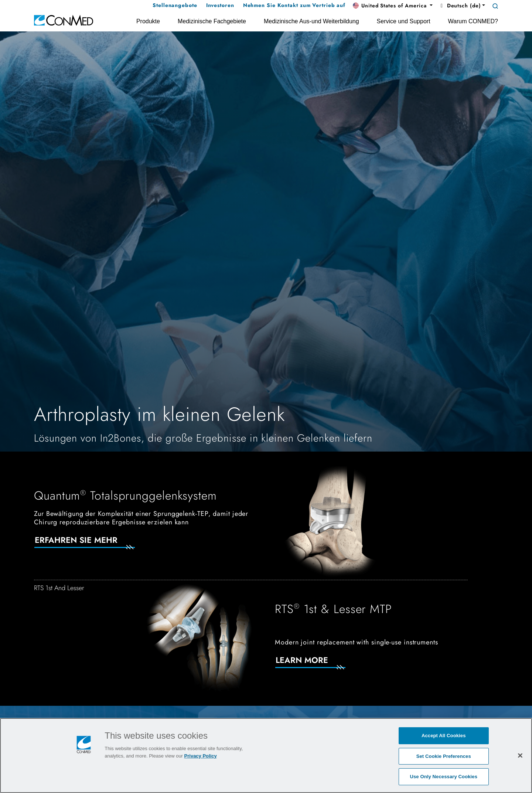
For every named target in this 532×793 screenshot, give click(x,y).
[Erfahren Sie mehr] (93, 545)
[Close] (520, 755)
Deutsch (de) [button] (460, 6)
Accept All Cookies (444, 736)
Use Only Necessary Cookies (444, 777)
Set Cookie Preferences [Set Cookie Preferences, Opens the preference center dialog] (444, 756)
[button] (393, 6)
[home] (64, 20)
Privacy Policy (201, 756)
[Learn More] (319, 665)
